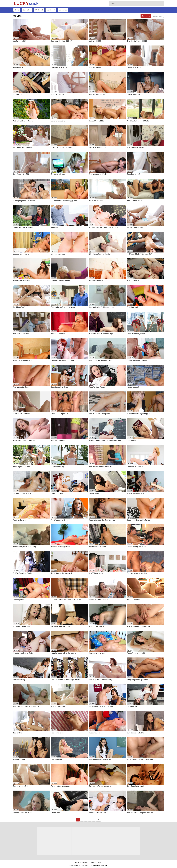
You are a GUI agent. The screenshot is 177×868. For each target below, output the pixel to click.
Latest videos (158, 16)
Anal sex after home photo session (140, 813)
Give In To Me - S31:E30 (98, 148)
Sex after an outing (58, 121)
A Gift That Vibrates (96, 573)
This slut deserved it (97, 626)
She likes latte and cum (98, 547)
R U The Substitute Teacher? (23, 573)
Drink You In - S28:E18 (59, 68)
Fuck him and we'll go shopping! (139, 414)
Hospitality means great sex (137, 680)
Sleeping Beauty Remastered (100, 759)
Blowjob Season (19, 759)
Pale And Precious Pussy (22, 148)
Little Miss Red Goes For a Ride (63, 360)
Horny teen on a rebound (98, 653)
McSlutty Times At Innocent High (101, 334)
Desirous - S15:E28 (134, 68)
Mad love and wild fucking (99, 174)
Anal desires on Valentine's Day (101, 467)
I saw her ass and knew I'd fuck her (64, 653)
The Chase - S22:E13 (21, 68)
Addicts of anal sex (20, 520)
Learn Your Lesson (58, 493)
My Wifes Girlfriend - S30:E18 (138, 121)
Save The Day (94, 493)
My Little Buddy (19, 94)
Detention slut (132, 706)
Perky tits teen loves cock (60, 786)
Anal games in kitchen (21, 387)
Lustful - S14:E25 (19, 41)
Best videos (27, 10)
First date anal (132, 307)
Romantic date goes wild (22, 360)
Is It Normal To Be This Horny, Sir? (140, 254)
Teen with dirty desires (21, 281)
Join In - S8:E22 (95, 41)
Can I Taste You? (19, 307)
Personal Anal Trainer (135, 227)
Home (17, 10)
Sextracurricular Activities (23, 227)
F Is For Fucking (19, 680)
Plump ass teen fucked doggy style (64, 201)
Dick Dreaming (133, 440)
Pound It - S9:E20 (57, 94)
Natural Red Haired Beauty (23, 121)
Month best (51, 10)
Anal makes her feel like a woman (101, 307)
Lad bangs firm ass (20, 600)
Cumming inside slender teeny (101, 680)
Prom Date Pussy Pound (136, 334)
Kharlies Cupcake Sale (97, 813)
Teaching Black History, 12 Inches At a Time (105, 440)
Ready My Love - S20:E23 (136, 653)
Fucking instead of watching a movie (103, 520)
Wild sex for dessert (59, 254)
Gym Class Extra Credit (136, 786)
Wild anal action (95, 68)
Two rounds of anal (58, 440)
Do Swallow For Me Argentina (100, 786)
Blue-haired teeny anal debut (100, 254)
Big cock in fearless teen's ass (100, 360)
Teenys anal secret (58, 334)
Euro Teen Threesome (21, 626)
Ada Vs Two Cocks (58, 706)
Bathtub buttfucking (96, 281)
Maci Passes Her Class (60, 520)
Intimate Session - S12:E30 (61, 281)
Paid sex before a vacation (137, 573)
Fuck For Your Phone (97, 387)
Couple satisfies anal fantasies (138, 520)
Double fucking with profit (136, 547)
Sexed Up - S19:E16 (134, 174)
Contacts (93, 862)
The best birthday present (60, 547)
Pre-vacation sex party (135, 493)
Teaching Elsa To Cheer (22, 467)
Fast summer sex (57, 733)
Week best (39, 10)
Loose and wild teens (21, 254)
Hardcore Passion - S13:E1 (23, 813)
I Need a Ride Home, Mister (23, 653)
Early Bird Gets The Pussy (61, 626)
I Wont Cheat (56, 813)
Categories (63, 10)
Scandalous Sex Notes (59, 387)
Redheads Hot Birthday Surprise (63, 307)
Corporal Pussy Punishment (138, 360)
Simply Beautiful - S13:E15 (99, 600)
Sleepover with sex (58, 174)
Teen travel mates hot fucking (24, 440)
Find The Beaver (133, 281)
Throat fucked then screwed (61, 573)
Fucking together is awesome (24, 201)
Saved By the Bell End (135, 94)
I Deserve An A (94, 733)
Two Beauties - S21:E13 (136, 201)
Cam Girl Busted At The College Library (65, 680)
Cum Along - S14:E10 (21, 174)
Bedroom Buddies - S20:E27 (62, 41)
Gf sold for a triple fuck (60, 414)
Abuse (100, 862)
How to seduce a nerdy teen (99, 414)
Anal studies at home (21, 334)
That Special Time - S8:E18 (137, 41)
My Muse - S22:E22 (96, 201)
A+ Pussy (54, 227)
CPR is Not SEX (57, 759)
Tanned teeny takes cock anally (25, 547)
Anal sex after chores (97, 94)
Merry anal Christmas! (135, 148)
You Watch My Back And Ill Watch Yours (104, 227)
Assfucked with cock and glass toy (26, 706)
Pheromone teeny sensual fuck (139, 626)
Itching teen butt (133, 387)
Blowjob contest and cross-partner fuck (66, 600)
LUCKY (20, 4)
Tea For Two (18, 733)
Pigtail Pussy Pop (58, 467)
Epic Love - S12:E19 (20, 786)
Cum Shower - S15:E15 (136, 733)
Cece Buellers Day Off (135, 467)
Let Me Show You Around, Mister (101, 706)
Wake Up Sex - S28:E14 (21, 414)
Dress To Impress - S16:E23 (61, 148)
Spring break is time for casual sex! (140, 759)
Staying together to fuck (22, 493)
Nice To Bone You (134, 600)
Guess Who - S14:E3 (97, 121)
